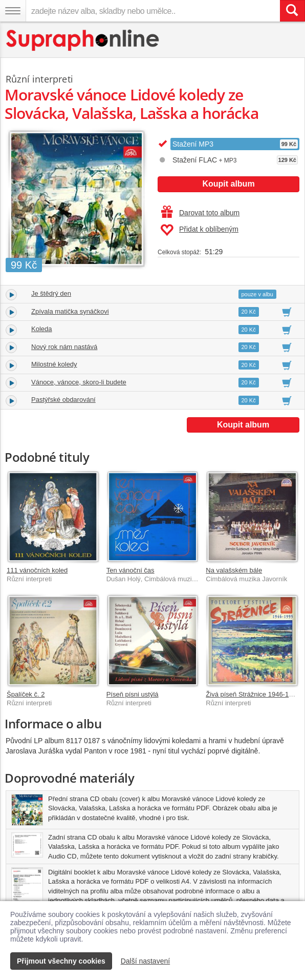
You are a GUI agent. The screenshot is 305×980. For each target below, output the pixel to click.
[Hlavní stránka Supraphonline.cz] (83, 40)
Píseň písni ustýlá (133, 694)
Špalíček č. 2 (26, 694)
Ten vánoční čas (130, 570)
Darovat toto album (200, 213)
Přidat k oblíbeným (199, 230)
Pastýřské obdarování (63, 400)
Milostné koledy (54, 364)
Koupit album (228, 184)
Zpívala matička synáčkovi (70, 311)
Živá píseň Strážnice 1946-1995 (253, 694)
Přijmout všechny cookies (61, 961)
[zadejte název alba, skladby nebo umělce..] (153, 11)
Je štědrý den (51, 293)
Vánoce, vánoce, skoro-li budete (79, 382)
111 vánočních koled (37, 570)
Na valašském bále (234, 570)
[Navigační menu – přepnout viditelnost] (13, 11)
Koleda (41, 329)
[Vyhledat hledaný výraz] (292, 11)
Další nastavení (146, 961)
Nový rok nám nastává (64, 347)
